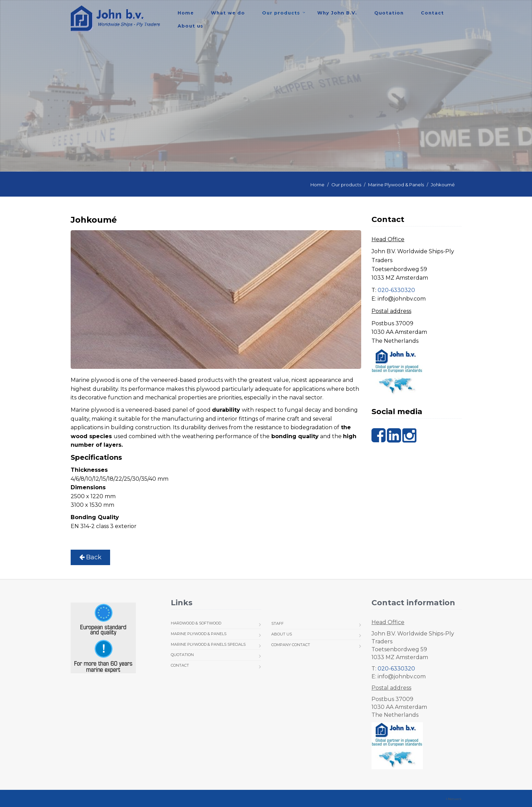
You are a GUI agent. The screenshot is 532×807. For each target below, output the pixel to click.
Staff (277, 623)
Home (186, 13)
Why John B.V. (337, 13)
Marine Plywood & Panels (396, 185)
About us (191, 26)
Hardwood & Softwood (196, 623)
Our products (281, 13)
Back (90, 557)
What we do (228, 13)
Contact (432, 13)
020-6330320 (396, 290)
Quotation (389, 13)
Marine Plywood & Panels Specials (208, 644)
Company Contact (291, 645)
